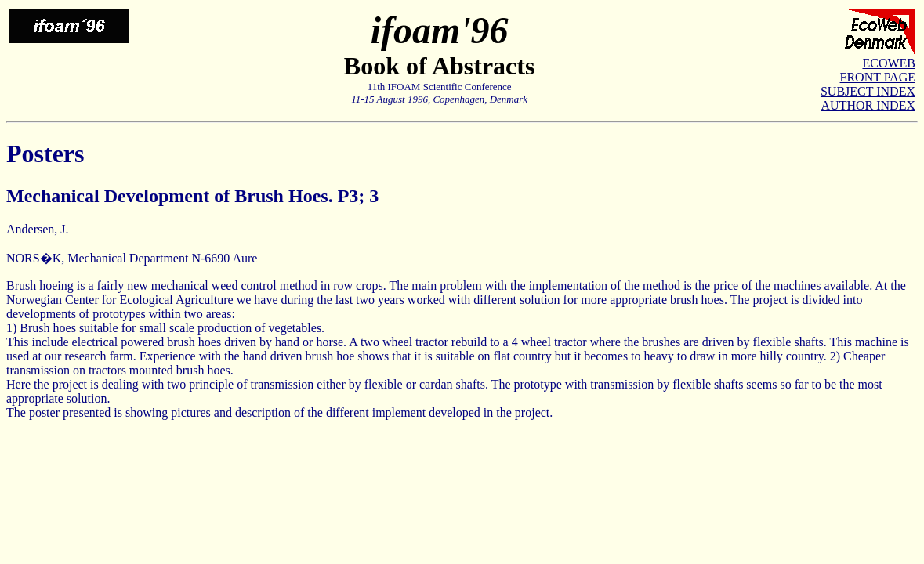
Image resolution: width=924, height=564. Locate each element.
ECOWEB (889, 63)
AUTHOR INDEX (868, 105)
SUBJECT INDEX (868, 91)
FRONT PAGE (878, 77)
